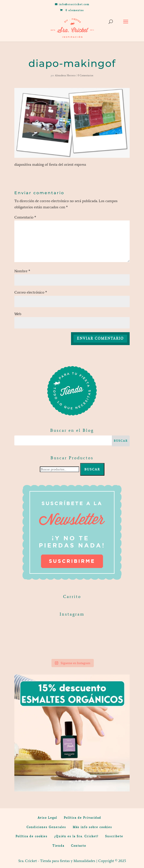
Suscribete (114, 836)
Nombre (22, 271)
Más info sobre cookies (92, 827)
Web (18, 314)
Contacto (79, 846)
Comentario (25, 217)
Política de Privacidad (83, 818)
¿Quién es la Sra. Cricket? (76, 836)
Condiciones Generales (46, 827)
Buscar (92, 469)
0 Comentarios (85, 75)
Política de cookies (32, 836)
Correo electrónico (31, 292)
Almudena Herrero (65, 75)
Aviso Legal (47, 818)
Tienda (58, 846)
